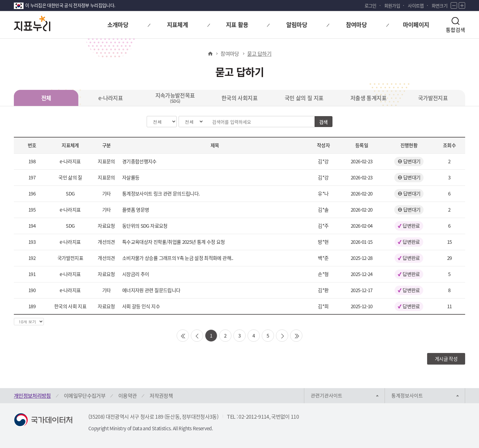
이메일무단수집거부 (85, 396)
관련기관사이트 (327, 396)
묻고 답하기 (259, 53)
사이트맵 (416, 5)
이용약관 (127, 396)
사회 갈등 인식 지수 (141, 306)
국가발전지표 (433, 98)
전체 (46, 98)
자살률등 (131, 177)
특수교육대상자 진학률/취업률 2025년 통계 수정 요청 (174, 242)
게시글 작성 (446, 359)
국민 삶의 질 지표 (304, 98)
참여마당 (230, 53)
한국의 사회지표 (240, 98)
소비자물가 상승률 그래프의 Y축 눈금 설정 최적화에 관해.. (178, 258)
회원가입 (392, 5)
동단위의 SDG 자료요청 (145, 226)
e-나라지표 (111, 98)
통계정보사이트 (407, 396)
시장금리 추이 (136, 274)
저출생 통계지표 (368, 98)
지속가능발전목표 (175, 98)
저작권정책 (161, 396)
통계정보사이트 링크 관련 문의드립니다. (161, 194)
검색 (323, 122)
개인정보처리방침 (32, 396)
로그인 (371, 5)
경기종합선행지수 (139, 161)
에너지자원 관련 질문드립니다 (151, 290)
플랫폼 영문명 (136, 210)
